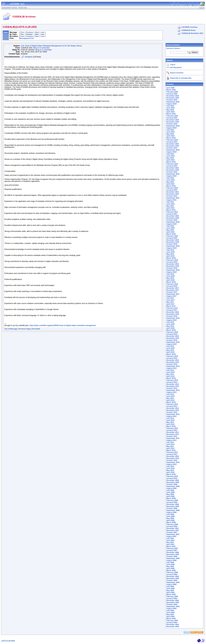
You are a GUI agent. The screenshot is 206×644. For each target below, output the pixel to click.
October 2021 (172, 196)
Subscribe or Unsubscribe (181, 78)
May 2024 (170, 134)
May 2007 (170, 542)
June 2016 (171, 324)
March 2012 (171, 426)
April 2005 (170, 593)
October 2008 (172, 508)
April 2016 (170, 328)
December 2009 (173, 480)
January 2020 (172, 238)
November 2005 (173, 578)
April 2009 (170, 496)
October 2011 (172, 436)
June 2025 (171, 108)
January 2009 (172, 502)
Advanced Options (173, 48)
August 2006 (171, 560)
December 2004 (173, 601)
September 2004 (173, 607)
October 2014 (172, 364)
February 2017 (172, 308)
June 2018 (171, 276)
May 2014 (170, 374)
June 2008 (171, 516)
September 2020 (173, 222)
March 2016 (171, 330)
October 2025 (172, 100)
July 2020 (170, 226)
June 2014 (171, 372)
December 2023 (173, 144)
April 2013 (170, 400)
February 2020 (172, 236)
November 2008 (173, 506)
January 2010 (172, 478)
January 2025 (172, 118)
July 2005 (170, 586)
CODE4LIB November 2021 (192, 33)
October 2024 (172, 124)
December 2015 (173, 336)
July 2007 (170, 538)
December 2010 (173, 456)
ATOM (187, 632)
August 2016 (171, 320)
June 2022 (171, 180)
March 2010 (171, 474)
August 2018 (171, 272)
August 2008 (171, 512)
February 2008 (172, 524)
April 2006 (170, 568)
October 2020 (172, 220)
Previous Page (25, 329)
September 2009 (173, 486)
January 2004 (172, 623)
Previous (30, 32)
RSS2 (200, 632)
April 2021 (170, 208)
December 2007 (173, 528)
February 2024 (172, 140)
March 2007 (171, 546)
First (22, 32)
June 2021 (171, 204)
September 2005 (173, 582)
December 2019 (173, 240)
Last (42, 32)
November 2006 (173, 554)
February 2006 (172, 572)
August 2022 (171, 176)
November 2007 (173, 530)
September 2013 (173, 390)
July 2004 (170, 611)
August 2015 (171, 344)
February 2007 (172, 548)
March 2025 (171, 114)
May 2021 (170, 206)
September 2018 (173, 270)
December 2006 (173, 552)
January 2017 (172, 310)
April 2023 (170, 160)
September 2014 (173, 366)
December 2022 (173, 168)
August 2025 (171, 104)
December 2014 (173, 360)
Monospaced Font (27, 38)
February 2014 (172, 380)
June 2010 (171, 468)
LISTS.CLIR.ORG (8, 641)
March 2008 (171, 522)
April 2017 (170, 304)
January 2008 (172, 526)
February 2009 (172, 500)
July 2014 (170, 370)
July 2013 (170, 394)
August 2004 (171, 609)
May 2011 (170, 446)
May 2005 (170, 591)
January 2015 (172, 358)
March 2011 (171, 450)
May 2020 (170, 230)
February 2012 (172, 428)
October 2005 (172, 580)
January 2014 (172, 382)
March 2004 (171, 619)
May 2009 (170, 494)
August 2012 (171, 416)
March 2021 (171, 210)
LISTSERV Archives (189, 27)
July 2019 (170, 250)
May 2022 (170, 182)
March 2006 (171, 570)
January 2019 (172, 262)
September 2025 (173, 102)
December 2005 (173, 576)
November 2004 (173, 603)
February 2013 (172, 404)
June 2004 (171, 613)
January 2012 (172, 430)
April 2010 (170, 472)
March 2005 (171, 595)
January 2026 (172, 94)
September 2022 (173, 174)
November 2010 (173, 458)
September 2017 (173, 294)
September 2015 (173, 342)
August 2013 (171, 392)
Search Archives (173, 45)
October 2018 (172, 268)
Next (37, 32)
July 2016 (170, 322)
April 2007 (170, 544)
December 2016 (173, 312)
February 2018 (172, 284)
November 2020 (173, 218)
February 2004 (172, 621)
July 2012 (170, 418)
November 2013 (173, 386)
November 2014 (173, 362)
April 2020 (170, 232)
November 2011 (173, 434)
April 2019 (170, 256)
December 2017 (173, 288)
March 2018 (171, 282)
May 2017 (170, 302)
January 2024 (172, 142)
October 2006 (172, 556)
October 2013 (172, 388)
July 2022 (170, 178)
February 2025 (172, 116)
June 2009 (171, 492)
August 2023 (171, 152)
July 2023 (170, 154)
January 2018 (172, 286)
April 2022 (170, 184)
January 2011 (172, 454)
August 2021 (171, 200)
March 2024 (171, 138)
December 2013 (173, 384)
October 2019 (172, 244)
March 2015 (171, 354)
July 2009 (170, 490)
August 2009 (171, 488)
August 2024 (171, 128)
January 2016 (172, 334)
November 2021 (173, 194)
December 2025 (173, 96)
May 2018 (170, 278)
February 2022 (172, 188)
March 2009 (171, 498)
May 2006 (170, 566)
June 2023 (171, 156)
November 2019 (173, 242)
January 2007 (172, 550)
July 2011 (170, 442)
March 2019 (171, 258)
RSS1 (194, 632)
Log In (173, 65)
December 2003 (173, 625)
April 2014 (170, 376)
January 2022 (172, 190)
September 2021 (173, 198)
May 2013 (170, 398)
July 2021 (170, 202)
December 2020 (173, 216)
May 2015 (170, 350)
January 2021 (172, 214)
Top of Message (11, 329)
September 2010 (173, 462)
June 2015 (171, 348)
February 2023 (172, 164)
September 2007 (173, 534)
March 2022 (171, 186)
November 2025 (173, 98)
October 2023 (172, 148)
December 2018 (173, 264)
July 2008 (170, 514)
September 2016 (173, 318)
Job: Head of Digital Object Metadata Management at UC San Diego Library (51, 46)
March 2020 (171, 234)
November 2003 (173, 627)
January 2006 (172, 574)
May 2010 (170, 470)
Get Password (176, 68)
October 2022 (172, 172)
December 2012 (173, 408)
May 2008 (170, 518)
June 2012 (171, 420)
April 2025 (170, 112)
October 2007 (172, 532)
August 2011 (171, 440)
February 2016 (172, 332)
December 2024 (173, 120)
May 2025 (170, 110)
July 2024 (170, 130)
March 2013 (171, 402)
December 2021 (173, 192)
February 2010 (172, 476)
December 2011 (173, 432)
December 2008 (173, 504)
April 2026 (170, 88)
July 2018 (170, 274)
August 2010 (171, 464)
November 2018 (173, 266)
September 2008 (173, 510)
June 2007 (171, 540)
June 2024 (171, 132)
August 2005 (171, 584)
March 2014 (171, 378)
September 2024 (173, 126)
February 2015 (172, 356)
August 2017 (171, 296)
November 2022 (173, 170)
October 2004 (172, 605)
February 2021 (172, 212)
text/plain (29, 57)
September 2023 (173, 150)
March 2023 (171, 162)
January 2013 (172, 406)
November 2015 (173, 338)
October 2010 (172, 460)
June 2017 (171, 300)
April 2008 (170, 520)
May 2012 (170, 422)
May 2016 (170, 326)
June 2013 (171, 396)
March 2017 (171, 306)
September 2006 (173, 558)
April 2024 (170, 136)
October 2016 (172, 316)
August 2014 (171, 368)
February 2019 (172, 260)
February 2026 (172, 92)
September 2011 (173, 438)
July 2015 (170, 346)
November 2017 (173, 290)
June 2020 (171, 228)
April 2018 (170, 280)
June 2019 (171, 252)
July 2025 (170, 106)
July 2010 (170, 466)
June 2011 (171, 444)
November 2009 (173, 482)
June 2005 (171, 588)
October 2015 (172, 340)
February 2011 (172, 452)
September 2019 (173, 246)
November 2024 (173, 122)
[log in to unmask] (41, 48)
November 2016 (173, 314)
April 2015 (170, 352)
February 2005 (172, 597)
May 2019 (170, 254)
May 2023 (170, 158)
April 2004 (170, 617)
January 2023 (172, 166)
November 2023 (173, 146)
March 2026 (171, 90)
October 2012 (172, 412)
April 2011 (170, 448)
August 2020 (171, 224)
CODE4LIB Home (188, 30)
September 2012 (173, 414)
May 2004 (170, 615)
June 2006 (171, 564)
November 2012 (173, 410)
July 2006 (170, 562)
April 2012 (170, 424)
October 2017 (172, 292)
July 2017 (170, 298)
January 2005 (172, 599)
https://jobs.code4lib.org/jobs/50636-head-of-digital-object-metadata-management (63, 325)
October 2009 (172, 484)
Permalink (36, 329)
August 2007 (171, 536)
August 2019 (171, 248)
